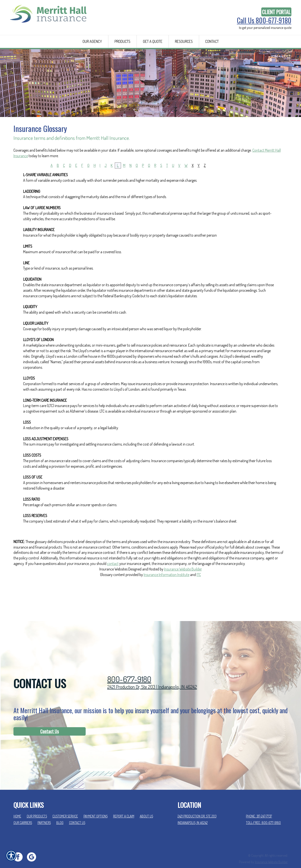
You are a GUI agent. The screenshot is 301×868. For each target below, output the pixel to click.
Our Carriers (23, 813)
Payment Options (96, 807)
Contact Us (49, 722)
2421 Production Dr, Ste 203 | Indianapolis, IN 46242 (152, 678)
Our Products (37, 807)
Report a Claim (124, 807)
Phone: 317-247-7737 (259, 807)
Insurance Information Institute (167, 603)
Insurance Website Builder (183, 597)
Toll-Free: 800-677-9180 (263, 813)
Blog (60, 813)
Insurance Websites (113, 597)
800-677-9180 (129, 670)
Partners (44, 813)
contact (113, 592)
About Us (146, 807)
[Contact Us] (50, 722)
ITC (199, 603)
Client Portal (276, 12)
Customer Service (65, 807)
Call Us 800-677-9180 (264, 20)
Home (17, 807)
